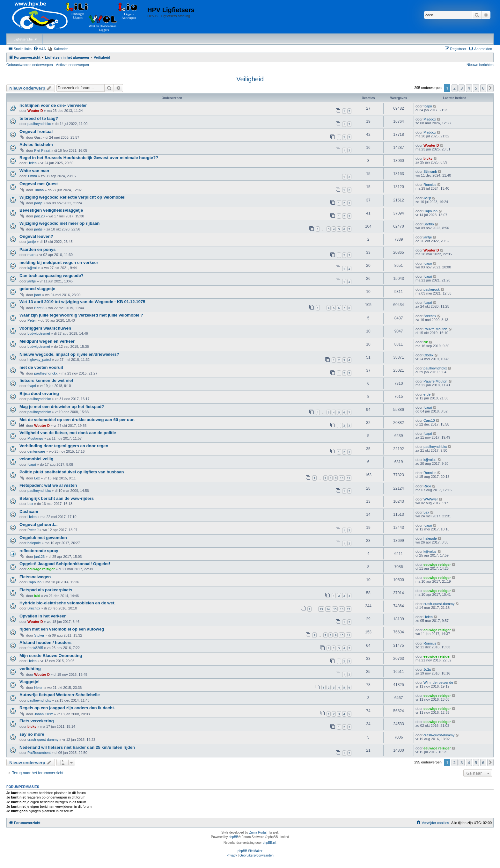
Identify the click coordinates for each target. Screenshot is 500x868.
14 (328, 609)
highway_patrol (39, 360)
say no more (32, 734)
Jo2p (427, 198)
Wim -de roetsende (438, 682)
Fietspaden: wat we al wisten (48, 485)
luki (37, 596)
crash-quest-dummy (439, 604)
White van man (34, 171)
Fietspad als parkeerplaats (46, 590)
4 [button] (469, 88)
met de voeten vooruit (41, 367)
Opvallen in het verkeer (43, 616)
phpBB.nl (269, 843)
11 (349, 478)
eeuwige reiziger (41, 569)
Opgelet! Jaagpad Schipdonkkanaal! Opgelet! (65, 564)
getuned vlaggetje (37, 289)
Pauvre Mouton (435, 329)
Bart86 (429, 224)
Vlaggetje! (29, 682)
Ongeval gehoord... (38, 525)
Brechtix (430, 316)
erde (427, 394)
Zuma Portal (258, 832)
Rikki (427, 486)
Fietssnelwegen (35, 577)
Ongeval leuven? (36, 236)
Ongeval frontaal (36, 131)
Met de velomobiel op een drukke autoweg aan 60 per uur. (77, 420)
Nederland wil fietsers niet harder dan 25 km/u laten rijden (77, 747)
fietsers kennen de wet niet (46, 380)
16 (342, 609)
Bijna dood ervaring (39, 394)
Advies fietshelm (36, 145)
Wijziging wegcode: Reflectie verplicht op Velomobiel (73, 197)
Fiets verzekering (37, 721)
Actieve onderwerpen (73, 65)
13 (321, 609)
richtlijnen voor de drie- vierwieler (53, 105)
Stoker (39, 635)
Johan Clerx (44, 714)
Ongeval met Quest (39, 184)
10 (342, 478)
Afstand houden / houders (45, 642)
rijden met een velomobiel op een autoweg (62, 629)
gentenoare (36, 451)
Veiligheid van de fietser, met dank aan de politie (68, 433)
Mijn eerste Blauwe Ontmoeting (51, 656)
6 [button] (483, 88)
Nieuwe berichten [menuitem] (480, 65)
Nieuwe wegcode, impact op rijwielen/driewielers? (69, 354)
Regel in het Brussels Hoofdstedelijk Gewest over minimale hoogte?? (89, 158)
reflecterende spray (39, 551)
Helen (32, 163)
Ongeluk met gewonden (43, 538)
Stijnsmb (430, 171)
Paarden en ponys (38, 249)
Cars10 (429, 420)
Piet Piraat (42, 150)
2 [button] (455, 88)
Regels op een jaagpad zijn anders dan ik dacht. (67, 708)
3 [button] (462, 88)
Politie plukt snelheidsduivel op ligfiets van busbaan (72, 472)
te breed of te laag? (39, 118)
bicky (428, 158)
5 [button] (476, 88)
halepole (34, 543)
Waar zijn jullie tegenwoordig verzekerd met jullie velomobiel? (81, 315)
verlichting (30, 669)
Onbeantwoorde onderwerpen (30, 65)
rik (426, 342)
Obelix (428, 355)
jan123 (39, 216)
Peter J (33, 530)
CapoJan (430, 211)
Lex (37, 478)
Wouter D (35, 111)
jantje (38, 203)
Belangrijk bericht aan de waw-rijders (57, 498)
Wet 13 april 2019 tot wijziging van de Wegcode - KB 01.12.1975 (82, 302)
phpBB (233, 837)
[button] (490, 88)
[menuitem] (40, 49)
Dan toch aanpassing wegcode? (51, 276)
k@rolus (34, 268)
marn (31, 255)
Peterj (32, 320)
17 (349, 609)
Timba (32, 176)
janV (38, 295)
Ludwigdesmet (39, 333)
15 (335, 609)
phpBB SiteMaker (250, 851)
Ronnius (430, 185)
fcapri (428, 106)
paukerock (432, 289)
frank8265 (35, 648)
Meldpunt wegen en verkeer (47, 341)
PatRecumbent (39, 753)
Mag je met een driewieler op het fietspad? (62, 407)
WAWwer (431, 499)
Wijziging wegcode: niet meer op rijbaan (59, 223)
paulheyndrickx (39, 124)
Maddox (430, 119)
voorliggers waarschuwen (45, 328)
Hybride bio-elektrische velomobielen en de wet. (67, 603)
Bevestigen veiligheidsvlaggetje (51, 210)
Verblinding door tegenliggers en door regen (64, 446)
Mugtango (35, 438)
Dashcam (29, 511)
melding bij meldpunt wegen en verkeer (59, 263)
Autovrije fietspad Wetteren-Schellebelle (60, 695)
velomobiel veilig (36, 459)
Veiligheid (250, 79)
